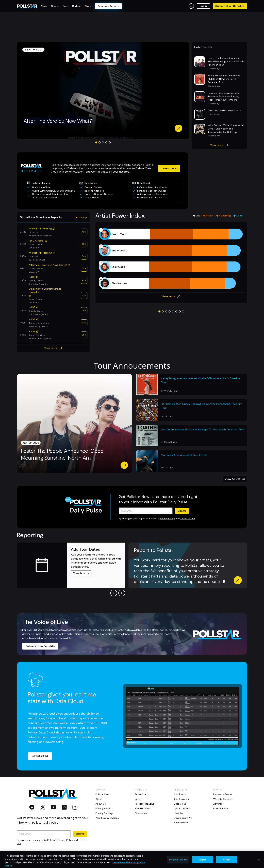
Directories (141, 813)
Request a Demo (223, 794)
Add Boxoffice (182, 799)
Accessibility (181, 823)
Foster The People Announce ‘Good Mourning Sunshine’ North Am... (62, 455)
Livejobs (178, 813)
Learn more (169, 168)
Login (203, 6)
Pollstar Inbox (221, 808)
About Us (101, 804)
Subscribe (140, 794)
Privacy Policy (167, 519)
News (138, 799)
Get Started (40, 756)
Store (99, 799)
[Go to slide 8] (183, 311)
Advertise (219, 804)
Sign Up (182, 511)
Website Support (223, 799)
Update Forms (182, 808)
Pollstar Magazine (144, 804)
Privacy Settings (104, 813)
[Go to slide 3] (103, 142)
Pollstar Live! (102, 794)
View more (219, 145)
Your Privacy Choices (107, 818)
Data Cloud (180, 804)
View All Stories (235, 479)
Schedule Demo (108, 6)
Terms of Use (188, 519)
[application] (171, 259)
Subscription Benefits (230, 6)
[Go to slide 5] (110, 142)
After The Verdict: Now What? (58, 121)
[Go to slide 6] (176, 311)
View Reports (81, 573)
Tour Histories (142, 808)
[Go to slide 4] (106, 142)
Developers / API (183, 818)
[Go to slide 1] (96, 142)
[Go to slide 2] (100, 142)
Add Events (180, 794)
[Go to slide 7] (180, 311)
